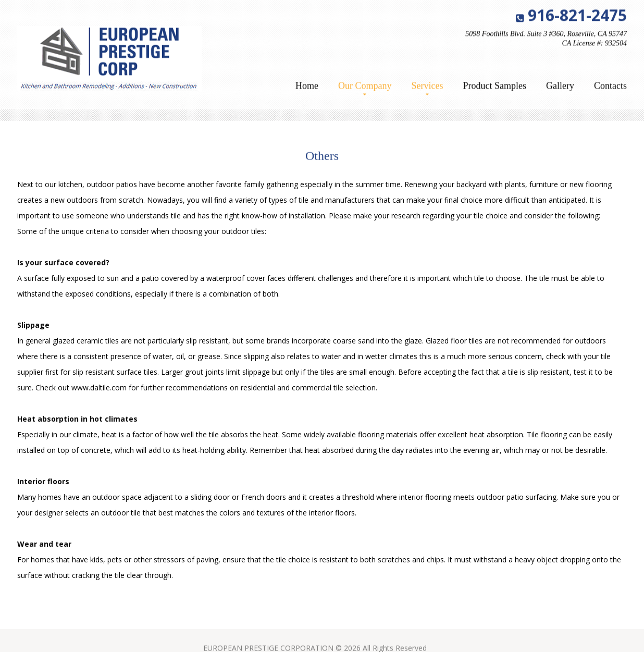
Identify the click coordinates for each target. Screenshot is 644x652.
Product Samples (495, 87)
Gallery (560, 87)
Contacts (610, 87)
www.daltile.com (99, 387)
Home (307, 87)
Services (428, 87)
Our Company (365, 87)
